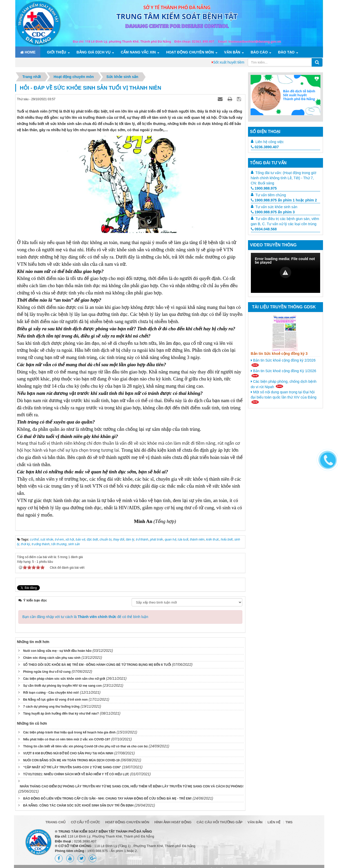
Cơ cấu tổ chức (85, 822)
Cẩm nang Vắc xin (138, 52)
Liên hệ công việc (270, 142)
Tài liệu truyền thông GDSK (284, 307)
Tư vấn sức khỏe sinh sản (276, 207)
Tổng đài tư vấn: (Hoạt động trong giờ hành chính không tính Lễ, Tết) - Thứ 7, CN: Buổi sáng (284, 178)
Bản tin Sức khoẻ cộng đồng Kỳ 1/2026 (284, 373)
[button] (286, 272)
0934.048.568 (264, 229)
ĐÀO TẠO (286, 52)
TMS (289, 822)
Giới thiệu (56, 52)
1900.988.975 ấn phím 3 (273, 212)
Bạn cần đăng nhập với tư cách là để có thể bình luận (85, 617)
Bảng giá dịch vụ (93, 52)
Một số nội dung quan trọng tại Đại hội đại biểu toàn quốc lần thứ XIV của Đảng (284, 397)
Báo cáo (259, 52)
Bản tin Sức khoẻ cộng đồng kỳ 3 (279, 354)
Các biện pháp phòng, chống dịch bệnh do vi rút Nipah (284, 384)
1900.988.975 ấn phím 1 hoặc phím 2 (284, 200)
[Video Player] (286, 273)
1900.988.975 (264, 188)
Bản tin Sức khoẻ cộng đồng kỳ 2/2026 (283, 363)
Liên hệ (274, 822)
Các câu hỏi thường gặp (219, 822)
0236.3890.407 (265, 147)
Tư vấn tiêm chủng (271, 195)
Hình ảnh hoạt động (173, 822)
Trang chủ (56, 822)
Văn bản (232, 52)
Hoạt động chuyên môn (190, 52)
